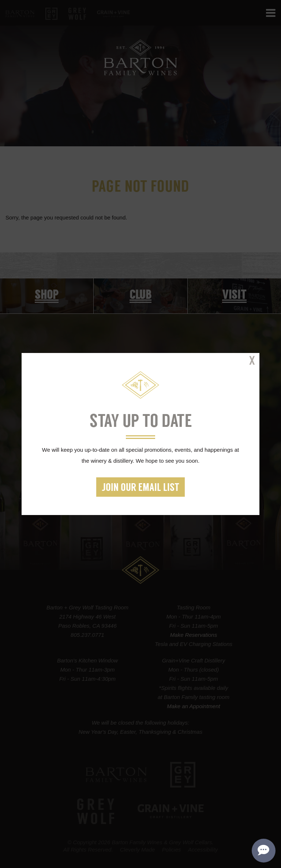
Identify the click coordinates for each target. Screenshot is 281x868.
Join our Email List (140, 488)
